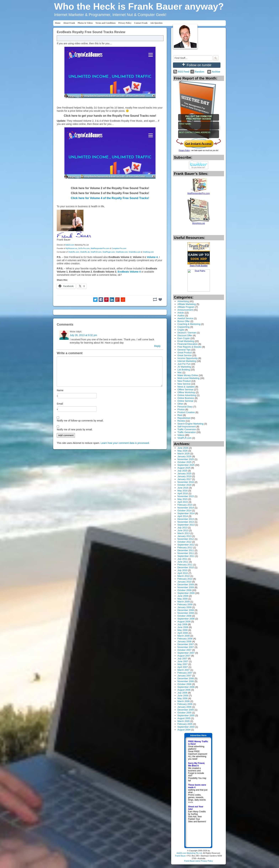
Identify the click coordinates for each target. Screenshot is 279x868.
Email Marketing (186, 341)
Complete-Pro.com (119, 248)
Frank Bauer (180, 856)
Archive (216, 72)
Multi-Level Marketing (188, 378)
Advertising (183, 301)
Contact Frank (141, 23)
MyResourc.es (72, 248)
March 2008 (184, 636)
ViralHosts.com (122, 252)
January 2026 (184, 456)
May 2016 (182, 491)
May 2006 (182, 698)
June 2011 (183, 562)
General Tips (184, 350)
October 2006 (184, 684)
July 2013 (182, 528)
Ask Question (156, 23)
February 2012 (185, 548)
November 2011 (186, 553)
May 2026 (182, 451)
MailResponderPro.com (100, 248)
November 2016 (186, 482)
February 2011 (185, 565)
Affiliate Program (186, 307)
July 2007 (182, 659)
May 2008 (182, 630)
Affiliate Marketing (187, 304)
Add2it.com (70, 245)
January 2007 (184, 676)
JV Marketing (184, 367)
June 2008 (183, 627)
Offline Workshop (186, 392)
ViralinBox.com (135, 252)
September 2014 (186, 513)
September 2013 (186, 525)
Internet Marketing (187, 361)
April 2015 (183, 502)
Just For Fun (184, 364)
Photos (181, 409)
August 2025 (184, 468)
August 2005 (184, 718)
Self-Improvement (187, 427)
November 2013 (186, 522)
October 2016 (184, 485)
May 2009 (182, 599)
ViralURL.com (74, 252)
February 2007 (185, 673)
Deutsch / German (187, 333)
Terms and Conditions (106, 23)
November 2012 (186, 539)
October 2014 (184, 510)
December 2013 (186, 519)
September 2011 (186, 556)
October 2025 (184, 462)
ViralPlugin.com (109, 252)
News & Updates (186, 387)
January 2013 (184, 536)
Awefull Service (185, 318)
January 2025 (184, 473)
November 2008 (186, 613)
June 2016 (183, 488)
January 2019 (184, 476)
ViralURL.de (85, 252)
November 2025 (186, 459)
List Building (184, 370)
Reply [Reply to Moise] (157, 346)
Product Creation (186, 412)
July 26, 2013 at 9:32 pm (83, 335)
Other (180, 404)
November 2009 (186, 587)
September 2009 (186, 593)
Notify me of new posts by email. (75, 429)
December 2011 (186, 550)
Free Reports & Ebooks (189, 347)
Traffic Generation (187, 432)
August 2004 (184, 730)
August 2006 (184, 690)
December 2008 (186, 610)
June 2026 (183, 448)
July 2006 (182, 693)
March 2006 (184, 701)
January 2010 (184, 582)
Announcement (185, 310)
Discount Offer (185, 335)
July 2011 (182, 559)
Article (181, 313)
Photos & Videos (85, 23)
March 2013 (184, 533)
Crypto (181, 330)
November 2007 (186, 647)
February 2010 (185, 579)
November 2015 (186, 496)
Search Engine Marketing (190, 424)
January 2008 (184, 641)
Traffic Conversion (187, 429)
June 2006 (183, 696)
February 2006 (185, 704)
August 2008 (184, 622)
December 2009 (186, 585)
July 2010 (182, 570)
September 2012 (186, 545)
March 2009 (184, 602)
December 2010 (186, 567)
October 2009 (184, 590)
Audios (181, 316)
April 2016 (183, 493)
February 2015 (185, 505)
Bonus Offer (184, 321)
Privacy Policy (125, 23)
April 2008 (183, 633)
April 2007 (183, 667)
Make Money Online (188, 375)
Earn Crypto (184, 338)
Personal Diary (185, 407)
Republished (184, 418)
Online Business (186, 398)
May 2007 (182, 664)
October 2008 (184, 616)
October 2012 (184, 542)
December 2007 (186, 644)
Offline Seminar (185, 390)
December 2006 (186, 678)
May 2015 (182, 499)
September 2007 (186, 653)
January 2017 (184, 479)
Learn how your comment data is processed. (125, 443)
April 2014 (183, 516)
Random (200, 72)
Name (60, 390)
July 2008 (182, 624)
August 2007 (184, 656)
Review (181, 421)
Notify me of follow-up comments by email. (80, 421)
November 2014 (186, 508)
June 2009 (183, 596)
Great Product (185, 353)
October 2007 (184, 650)
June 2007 (183, 661)
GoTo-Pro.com (84, 248)
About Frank (69, 23)
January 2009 (184, 607)
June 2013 (183, 530)
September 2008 (186, 619)
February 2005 (185, 724)
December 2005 (186, 710)
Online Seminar (185, 401)
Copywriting (183, 327)
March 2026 (184, 454)
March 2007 (184, 670)
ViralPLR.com (96, 252)
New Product (184, 381)
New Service (184, 384)
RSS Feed (184, 72)
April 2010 (183, 573)
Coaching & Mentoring (189, 324)
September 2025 (186, 465)
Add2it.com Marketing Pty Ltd (189, 853)
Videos (181, 435)
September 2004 (186, 727)
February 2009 (185, 604)
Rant (180, 415)
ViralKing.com (148, 252)
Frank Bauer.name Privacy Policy (198, 861)
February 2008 (185, 639)
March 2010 (184, 576)
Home (58, 23)
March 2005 (184, 721)
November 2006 (186, 681)
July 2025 (182, 471)
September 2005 (186, 715)
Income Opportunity (187, 358)
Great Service (184, 355)
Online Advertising (187, 395)
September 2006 (186, 687)
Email (60, 404)
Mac (180, 372)
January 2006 (184, 707)
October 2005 (184, 713)
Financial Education (187, 344)
